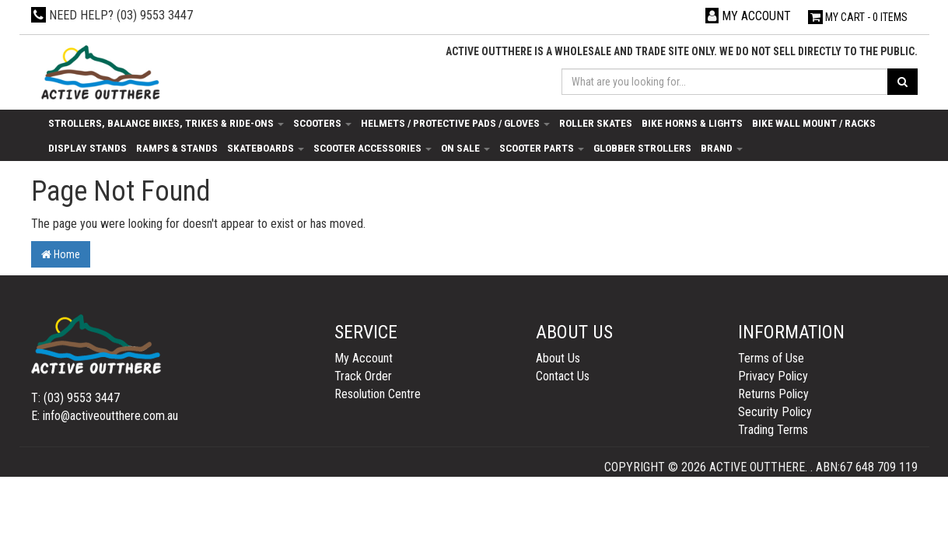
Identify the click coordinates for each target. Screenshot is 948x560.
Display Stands (87, 148)
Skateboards (266, 148)
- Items (858, 17)
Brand (722, 148)
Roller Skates (596, 123)
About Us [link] (558, 358)
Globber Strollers (642, 148)
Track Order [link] (363, 376)
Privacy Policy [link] (773, 376)
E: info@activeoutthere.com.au (105, 416)
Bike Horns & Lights (692, 123)
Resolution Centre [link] (378, 394)
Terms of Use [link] (771, 358)
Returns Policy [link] (773, 394)
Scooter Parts (542, 148)
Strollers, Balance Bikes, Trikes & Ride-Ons (166, 123)
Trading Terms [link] (773, 430)
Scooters (322, 123)
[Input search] (725, 82)
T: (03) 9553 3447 (75, 398)
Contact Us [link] (563, 376)
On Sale (465, 148)
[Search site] (903, 82)
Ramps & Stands (177, 148)
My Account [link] (364, 358)
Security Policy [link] (775, 412)
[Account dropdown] (748, 16)
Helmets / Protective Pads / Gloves (455, 123)
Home (61, 254)
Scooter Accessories (373, 148)
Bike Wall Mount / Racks (814, 123)
